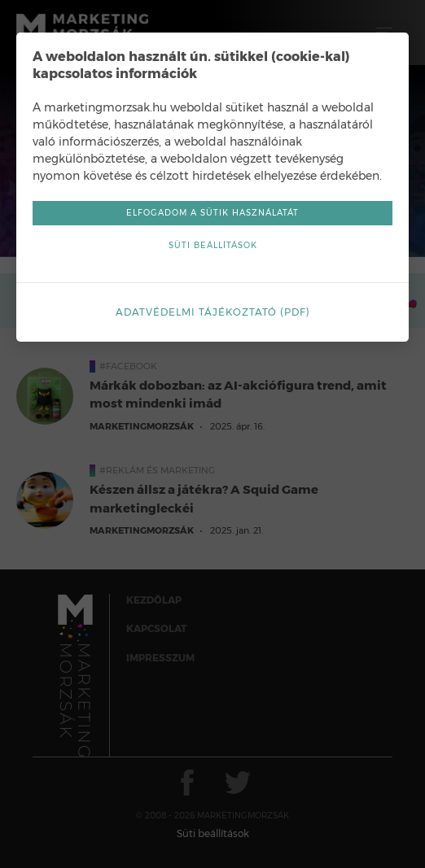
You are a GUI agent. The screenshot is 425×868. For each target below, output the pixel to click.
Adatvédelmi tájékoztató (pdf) (213, 312)
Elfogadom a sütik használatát (212, 213)
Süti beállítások (213, 245)
